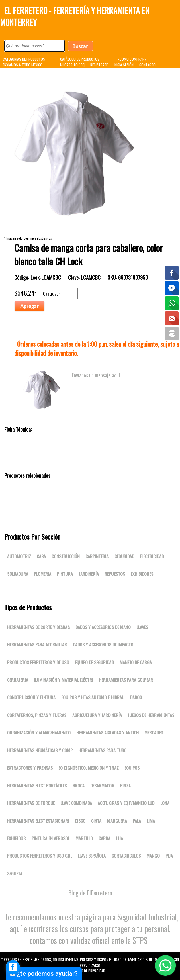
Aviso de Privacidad (90, 971)
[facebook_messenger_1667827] (13, 967)
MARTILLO (84, 838)
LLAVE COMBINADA (76, 803)
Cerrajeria (18, 680)
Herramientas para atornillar (37, 644)
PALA (137, 821)
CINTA (96, 821)
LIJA (120, 838)
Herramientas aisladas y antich (107, 732)
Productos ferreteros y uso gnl (40, 856)
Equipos (132, 768)
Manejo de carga (136, 662)
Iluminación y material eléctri (63, 680)
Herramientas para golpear (126, 680)
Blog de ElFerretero (90, 893)
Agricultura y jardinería (97, 715)
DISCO (80, 821)
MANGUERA (117, 821)
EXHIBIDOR (16, 838)
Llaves (142, 627)
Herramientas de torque (31, 803)
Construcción (66, 556)
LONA (165, 803)
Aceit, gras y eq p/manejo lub (126, 803)
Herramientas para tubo (102, 750)
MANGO (153, 856)
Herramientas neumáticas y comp (40, 750)
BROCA (79, 785)
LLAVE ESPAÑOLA (92, 856)
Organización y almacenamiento (39, 732)
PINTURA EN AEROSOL (51, 838)
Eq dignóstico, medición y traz (89, 768)
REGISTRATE (99, 65)
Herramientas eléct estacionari (38, 821)
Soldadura (18, 574)
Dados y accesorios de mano (103, 627)
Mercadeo (154, 732)
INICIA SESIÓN (124, 65)
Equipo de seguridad (94, 662)
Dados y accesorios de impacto (103, 644)
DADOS (136, 697)
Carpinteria (97, 556)
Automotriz (19, 556)
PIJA (169, 856)
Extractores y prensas (30, 768)
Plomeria (43, 574)
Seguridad (124, 556)
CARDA (104, 838)
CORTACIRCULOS (126, 856)
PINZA (125, 785)
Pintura (65, 574)
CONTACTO (147, 65)
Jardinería (89, 574)
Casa (41, 556)
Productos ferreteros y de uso (38, 662)
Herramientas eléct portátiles (37, 785)
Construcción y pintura (31, 697)
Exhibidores (142, 574)
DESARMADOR (102, 785)
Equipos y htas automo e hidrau (93, 697)
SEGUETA (15, 873)
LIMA (151, 821)
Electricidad (152, 556)
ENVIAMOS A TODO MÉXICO (23, 65)
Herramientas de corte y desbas (38, 627)
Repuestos (115, 574)
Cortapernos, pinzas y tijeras (37, 715)
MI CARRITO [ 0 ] (72, 65)
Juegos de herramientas (151, 715)
